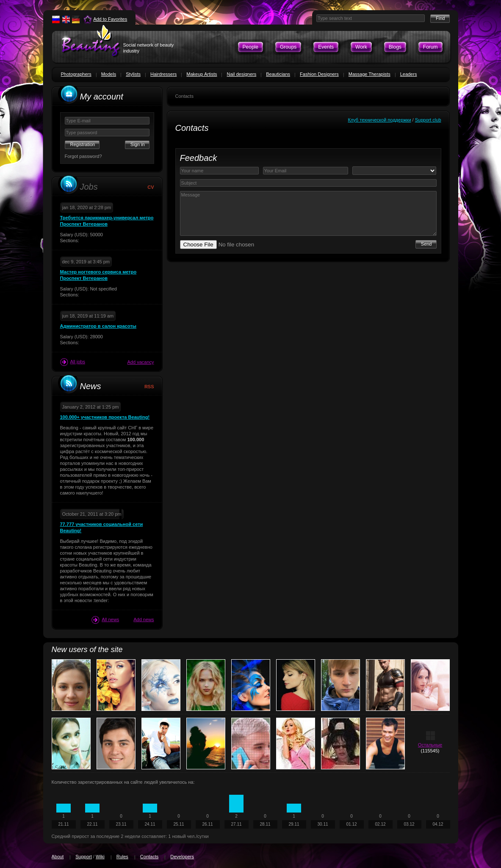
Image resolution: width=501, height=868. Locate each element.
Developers (182, 857)
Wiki (100, 857)
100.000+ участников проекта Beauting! (105, 417)
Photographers (76, 74)
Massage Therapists (370, 74)
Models (109, 74)
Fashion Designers (319, 74)
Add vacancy (141, 362)
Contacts (149, 857)
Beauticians (278, 74)
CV (151, 187)
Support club (428, 120)
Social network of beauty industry (149, 48)
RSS (149, 387)
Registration (83, 144)
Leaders (409, 74)
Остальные (430, 745)
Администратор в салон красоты (98, 326)
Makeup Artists (202, 74)
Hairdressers (163, 74)
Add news (144, 619)
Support (84, 857)
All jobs (73, 362)
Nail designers (241, 74)
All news (105, 620)
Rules (122, 857)
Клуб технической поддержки (379, 120)
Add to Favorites (110, 19)
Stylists (133, 74)
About (58, 857)
